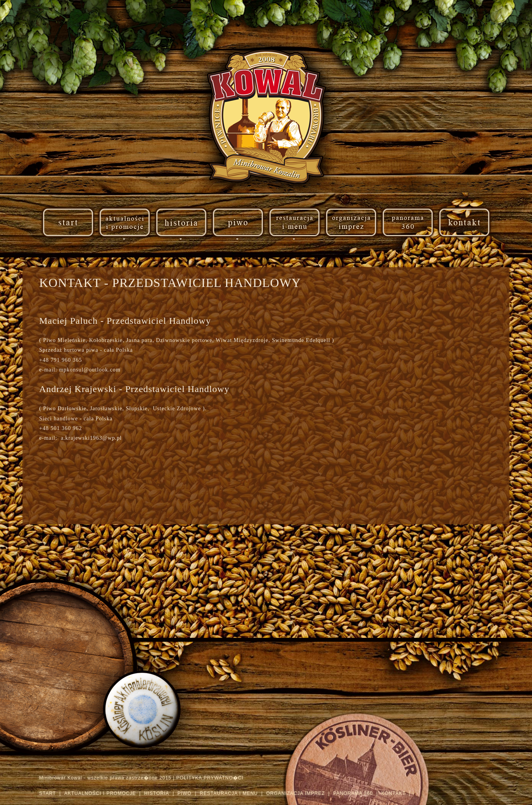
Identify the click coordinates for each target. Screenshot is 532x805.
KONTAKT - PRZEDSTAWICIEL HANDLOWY (168, 283)
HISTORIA (157, 793)
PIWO (185, 793)
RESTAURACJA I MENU (229, 793)
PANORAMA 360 (353, 793)
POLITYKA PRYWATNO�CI (210, 778)
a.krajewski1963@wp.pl (90, 438)
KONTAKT (393, 793)
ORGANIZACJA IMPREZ (295, 793)
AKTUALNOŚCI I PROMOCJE (100, 793)
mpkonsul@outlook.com (88, 370)
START (47, 793)
